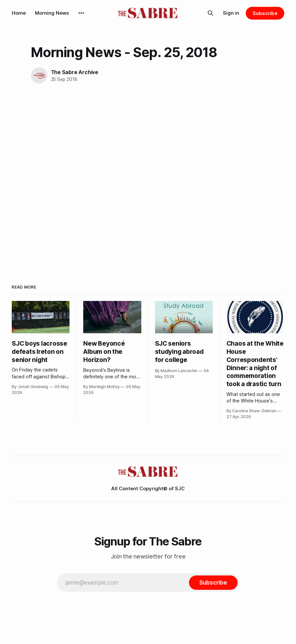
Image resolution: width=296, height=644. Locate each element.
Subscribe (265, 13)
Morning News (52, 13)
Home (19, 13)
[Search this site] (210, 13)
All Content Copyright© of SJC (148, 488)
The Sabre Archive (75, 72)
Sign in (231, 13)
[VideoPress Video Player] (148, 164)
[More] (81, 13)
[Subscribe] (213, 583)
